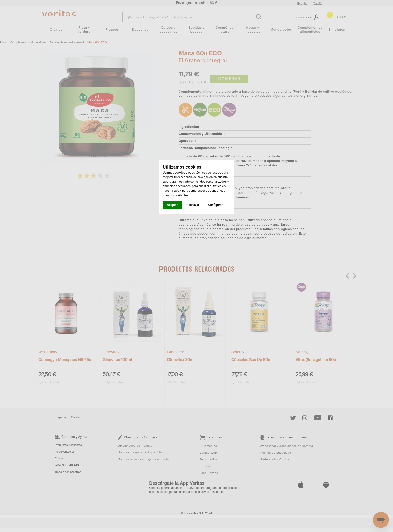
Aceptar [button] (172, 205)
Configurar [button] (215, 205)
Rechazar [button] (193, 205)
